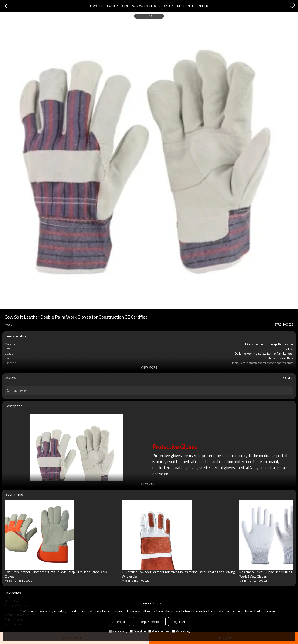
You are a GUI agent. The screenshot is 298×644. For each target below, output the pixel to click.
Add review (20, 391)
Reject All (179, 622)
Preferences (159, 631)
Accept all (119, 622)
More (287, 378)
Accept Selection (149, 622)
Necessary (118, 631)
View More (149, 367)
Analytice (138, 631)
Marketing (181, 631)
